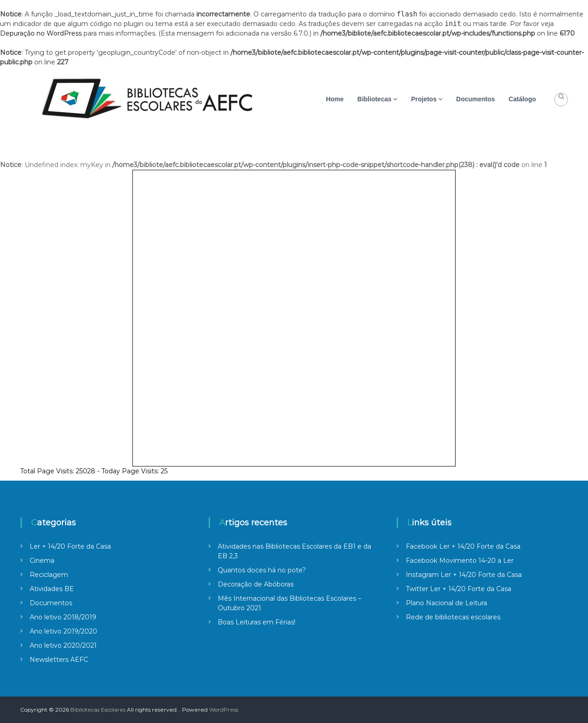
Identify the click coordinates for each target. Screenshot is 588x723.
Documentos (475, 99)
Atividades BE (52, 589)
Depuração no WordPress (41, 33)
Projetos (424, 99)
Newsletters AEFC (59, 660)
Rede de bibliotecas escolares (453, 617)
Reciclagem (49, 575)
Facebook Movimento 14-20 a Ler (460, 561)
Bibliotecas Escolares (98, 710)
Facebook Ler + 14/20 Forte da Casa (463, 546)
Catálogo (522, 99)
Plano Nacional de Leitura (446, 603)
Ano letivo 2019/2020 (63, 631)
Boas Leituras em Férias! (257, 622)
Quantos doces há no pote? (262, 570)
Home (335, 99)
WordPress (224, 710)
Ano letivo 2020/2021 (63, 645)
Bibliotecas (375, 99)
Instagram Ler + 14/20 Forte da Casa (464, 575)
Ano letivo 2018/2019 (63, 617)
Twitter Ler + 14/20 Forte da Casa (459, 589)
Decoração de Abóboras (256, 584)
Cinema (42, 561)
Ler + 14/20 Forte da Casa (70, 546)
